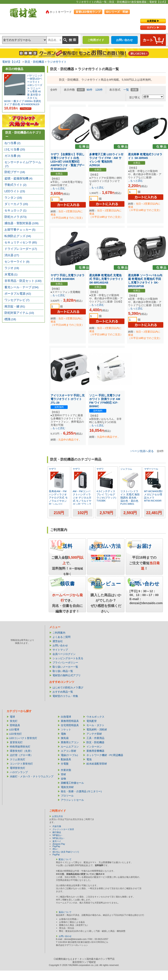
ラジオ (12, 268)
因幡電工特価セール (72, 783)
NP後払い (57, 835)
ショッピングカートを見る (68, 658)
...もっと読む (58, 188)
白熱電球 (66, 717)
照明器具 (15, 725)
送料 (67, 546)
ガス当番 (12, 156)
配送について (65, 859)
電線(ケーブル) (69, 755)
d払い (55, 849)
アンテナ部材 (94, 734)
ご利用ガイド (96, 40)
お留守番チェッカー (20, 230)
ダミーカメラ (16, 204)
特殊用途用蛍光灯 (20, 747)
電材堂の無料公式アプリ (67, 675)
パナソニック (35, 76)
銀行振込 (57, 832)
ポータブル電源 (18, 294)
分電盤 (65, 764)
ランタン (13, 198)
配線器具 (66, 759)
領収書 (67, 584)
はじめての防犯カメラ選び (68, 688)
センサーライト (17, 262)
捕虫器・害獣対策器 (21, 223)
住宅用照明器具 (70, 725)
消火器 (12, 255)
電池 (89, 759)
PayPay (56, 846)
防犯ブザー (15, 172)
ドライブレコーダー (21, 249)
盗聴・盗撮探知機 (18, 178)
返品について (65, 912)
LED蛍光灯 (15, 734)
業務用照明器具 (70, 721)
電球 (12, 717)
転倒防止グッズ (18, 236)
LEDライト (15, 191)
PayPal (56, 855)
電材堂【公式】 (12, 62)
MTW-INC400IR (153, 501)
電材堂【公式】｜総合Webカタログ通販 (23, 13)
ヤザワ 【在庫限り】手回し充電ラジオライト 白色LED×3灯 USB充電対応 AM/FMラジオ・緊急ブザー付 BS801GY (68, 162)
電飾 (63, 734)
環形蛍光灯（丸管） (21, 751)
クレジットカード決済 (63, 829)
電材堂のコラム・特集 (65, 696)
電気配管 (92, 721)
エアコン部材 (69, 751)
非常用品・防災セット (23, 281)
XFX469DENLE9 (30, 104)
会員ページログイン (64, 654)
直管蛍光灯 (16, 742)
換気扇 (65, 738)
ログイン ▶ (153, 28)
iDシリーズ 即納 (117, 12)
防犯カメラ (15, 217)
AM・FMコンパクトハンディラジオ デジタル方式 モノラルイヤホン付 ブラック (82, 498)
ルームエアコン (70, 747)
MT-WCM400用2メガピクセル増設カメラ (153, 494)
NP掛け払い (58, 838)
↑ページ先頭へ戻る (142, 451)
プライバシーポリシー (65, 663)
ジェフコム (126, 469)
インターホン (94, 747)
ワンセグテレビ (17, 300)
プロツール (67, 796)
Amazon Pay (59, 844)
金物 (63, 779)
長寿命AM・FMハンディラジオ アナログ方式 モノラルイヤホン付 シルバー (58, 498)
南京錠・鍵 (15, 306)
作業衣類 (66, 770)
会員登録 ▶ (153, 21)
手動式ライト (15, 185)
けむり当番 (15, 149)
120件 (99, 90)
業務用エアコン (70, 742)
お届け (144, 546)
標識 (10, 319)
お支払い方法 (106, 546)
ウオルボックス (95, 717)
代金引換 (57, 826)
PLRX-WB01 (127, 504)
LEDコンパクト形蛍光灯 (23, 738)
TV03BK (101, 501)
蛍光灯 (14, 721)
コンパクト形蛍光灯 (21, 764)
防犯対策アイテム (19, 313)
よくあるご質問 (61, 637)
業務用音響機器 (95, 751)
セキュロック (15, 210)
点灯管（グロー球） (21, 755)
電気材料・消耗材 (97, 730)
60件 (81, 90)
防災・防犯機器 (34, 62)
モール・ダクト (95, 725)
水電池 (11, 274)
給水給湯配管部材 (97, 764)
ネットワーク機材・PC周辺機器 (105, 755)
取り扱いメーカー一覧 (65, 667)
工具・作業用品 (95, 738)
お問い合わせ (124, 40)
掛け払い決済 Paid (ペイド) (66, 852)
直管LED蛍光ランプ (88, 12)
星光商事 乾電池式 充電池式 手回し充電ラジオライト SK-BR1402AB (106, 279)
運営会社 (58, 641)
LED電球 (14, 730)
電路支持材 (67, 787)
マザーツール (151, 469)
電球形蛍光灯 (18, 768)
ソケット (66, 730)
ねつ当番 (12, 143)
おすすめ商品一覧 (63, 692)
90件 (89, 90)
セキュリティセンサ (21, 242)
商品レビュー (106, 584)
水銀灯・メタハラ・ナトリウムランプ (32, 776)
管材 (63, 774)
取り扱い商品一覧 (63, 671)
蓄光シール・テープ (21, 287)
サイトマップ (60, 650)
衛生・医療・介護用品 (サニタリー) (81, 791)
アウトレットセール (72, 800)
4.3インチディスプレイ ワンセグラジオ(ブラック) (106, 494)
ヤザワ (52, 469)
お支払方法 (57, 816)
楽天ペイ (57, 841)
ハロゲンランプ (19, 772)
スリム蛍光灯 (18, 759)
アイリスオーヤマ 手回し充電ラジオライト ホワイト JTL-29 (68, 399)
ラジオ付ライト (57, 62)
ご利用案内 (59, 633)
